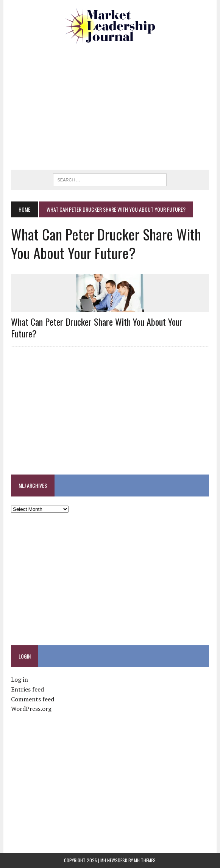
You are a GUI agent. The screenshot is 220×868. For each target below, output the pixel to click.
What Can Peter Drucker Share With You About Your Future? (97, 327)
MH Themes (145, 860)
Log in (20, 679)
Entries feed (27, 689)
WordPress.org (31, 709)
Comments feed (33, 699)
